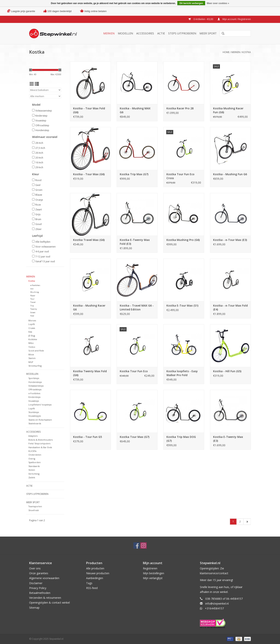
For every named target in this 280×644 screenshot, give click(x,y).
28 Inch (39, 143)
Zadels (32, 477)
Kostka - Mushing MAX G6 (135, 110)
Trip (32, 306)
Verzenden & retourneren (45, 598)
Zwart (39, 210)
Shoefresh (34, 510)
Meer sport (208, 33)
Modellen (125, 33)
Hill (32, 289)
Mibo (31, 343)
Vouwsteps (34, 401)
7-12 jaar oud (43, 257)
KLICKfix (32, 451)
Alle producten (95, 568)
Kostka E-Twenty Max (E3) (228, 439)
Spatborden (35, 462)
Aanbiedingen (95, 578)
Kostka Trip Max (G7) (134, 174)
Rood (38, 180)
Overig (32, 459)
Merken (109, 33)
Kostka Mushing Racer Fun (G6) (228, 110)
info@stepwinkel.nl (217, 603)
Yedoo (32, 347)
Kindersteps (34, 397)
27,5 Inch (40, 148)
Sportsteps (34, 378)
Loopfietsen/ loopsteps (40, 405)
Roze (38, 205)
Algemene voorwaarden (44, 578)
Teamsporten (35, 506)
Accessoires (145, 33)
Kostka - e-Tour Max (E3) (230, 240)
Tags (89, 583)
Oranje (39, 200)
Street (33, 312)
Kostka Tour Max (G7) (135, 437)
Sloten (32, 470)
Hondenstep (42, 130)
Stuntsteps (34, 412)
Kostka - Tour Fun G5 (87, 437)
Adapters (33, 436)
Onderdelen (35, 455)
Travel (33, 302)
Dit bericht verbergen (191, 3)
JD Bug (32, 336)
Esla (30, 332)
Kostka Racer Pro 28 (180, 108)
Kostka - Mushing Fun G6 (230, 174)
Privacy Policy (38, 588)
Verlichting (34, 474)
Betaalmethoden (40, 593)
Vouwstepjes (35, 416)
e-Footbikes (35, 285)
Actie (161, 33)
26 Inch (39, 153)
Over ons (35, 568)
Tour (32, 299)
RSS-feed (92, 588)
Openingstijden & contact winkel (49, 603)
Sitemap (34, 608)
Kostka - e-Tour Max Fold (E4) (230, 307)
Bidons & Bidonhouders (41, 440)
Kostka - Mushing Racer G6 (89, 307)
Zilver (38, 229)
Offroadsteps (35, 389)
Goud (38, 224)
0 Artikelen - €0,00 (201, 19)
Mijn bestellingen (154, 573)
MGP (31, 362)
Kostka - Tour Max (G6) (89, 174)
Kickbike (33, 339)
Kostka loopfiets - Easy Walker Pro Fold (182, 373)
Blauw (39, 195)
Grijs (38, 214)
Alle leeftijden (43, 242)
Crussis (32, 328)
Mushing (35, 292)
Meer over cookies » (218, 3)
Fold (32, 316)
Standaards (34, 466)
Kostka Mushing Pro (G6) (183, 240)
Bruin (38, 219)
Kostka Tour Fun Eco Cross (180, 176)
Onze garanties (39, 573)
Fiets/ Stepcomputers (39, 443)
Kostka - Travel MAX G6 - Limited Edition (137, 307)
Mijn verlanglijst (153, 578)
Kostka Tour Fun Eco (134, 371)
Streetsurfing (35, 366)
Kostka (246, 52)
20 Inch (39, 158)
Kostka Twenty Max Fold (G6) (90, 373)
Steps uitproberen (182, 33)
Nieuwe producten (98, 573)
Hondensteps (35, 382)
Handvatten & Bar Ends (40, 447)
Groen (39, 190)
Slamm (32, 358)
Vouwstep (41, 121)
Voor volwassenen (45, 247)
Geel (38, 185)
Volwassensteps (36, 386)
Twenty (34, 309)
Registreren (150, 568)
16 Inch (39, 163)
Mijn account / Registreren (234, 19)
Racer (33, 296)
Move (31, 354)
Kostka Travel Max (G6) (89, 240)
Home (226, 52)
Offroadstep (42, 125)
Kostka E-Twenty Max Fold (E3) (135, 242)
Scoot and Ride (36, 351)
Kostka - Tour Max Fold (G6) (89, 110)
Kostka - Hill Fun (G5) (227, 371)
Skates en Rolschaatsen (40, 420)
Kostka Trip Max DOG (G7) (181, 439)
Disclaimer (36, 583)
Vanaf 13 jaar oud (45, 261)
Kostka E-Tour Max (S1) (182, 305)
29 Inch (39, 167)
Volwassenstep (44, 111)
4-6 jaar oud (42, 251)
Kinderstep (41, 116)
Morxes (32, 320)
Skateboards (35, 423)
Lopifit (32, 324)
